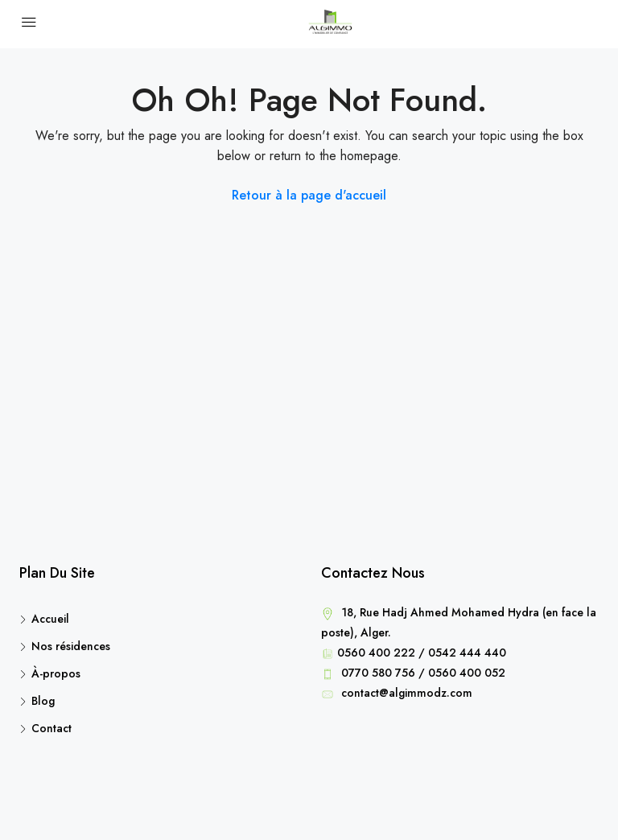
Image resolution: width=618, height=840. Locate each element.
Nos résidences (71, 646)
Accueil (50, 619)
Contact (51, 728)
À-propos (56, 673)
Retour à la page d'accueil (309, 195)
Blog (43, 701)
